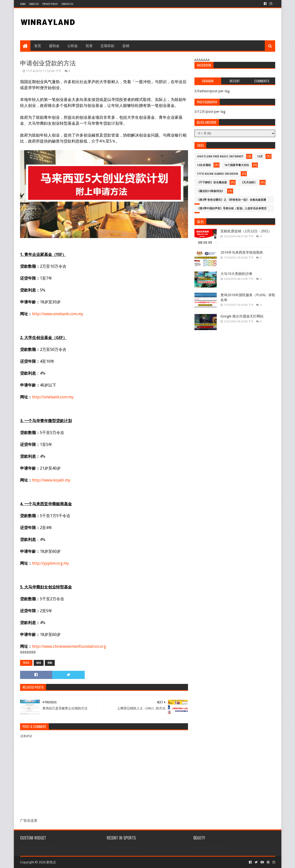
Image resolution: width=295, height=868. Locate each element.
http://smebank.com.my (53, 397)
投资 (89, 45)
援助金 (54, 45)
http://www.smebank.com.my (58, 314)
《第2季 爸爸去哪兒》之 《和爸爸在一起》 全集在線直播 (231, 200)
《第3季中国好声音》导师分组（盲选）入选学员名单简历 (232, 208)
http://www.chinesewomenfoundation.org (69, 646)
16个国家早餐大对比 (237, 165)
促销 (126, 45)
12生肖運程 (204, 165)
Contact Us (67, 4)
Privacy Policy (50, 4)
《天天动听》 (249, 182)
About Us (34, 4)
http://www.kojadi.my (51, 480)
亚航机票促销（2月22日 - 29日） (246, 231)
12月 (260, 157)
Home (23, 4)
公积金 (73, 45)
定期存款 (107, 45)
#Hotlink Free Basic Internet (220, 157)
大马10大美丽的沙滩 (236, 274)
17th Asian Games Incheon (217, 174)
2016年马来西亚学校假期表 (242, 252)
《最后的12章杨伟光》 (211, 191)
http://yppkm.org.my (50, 563)
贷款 (50, 663)
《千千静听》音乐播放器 (212, 182)
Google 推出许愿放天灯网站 (242, 316)
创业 (39, 663)
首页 (38, 45)
